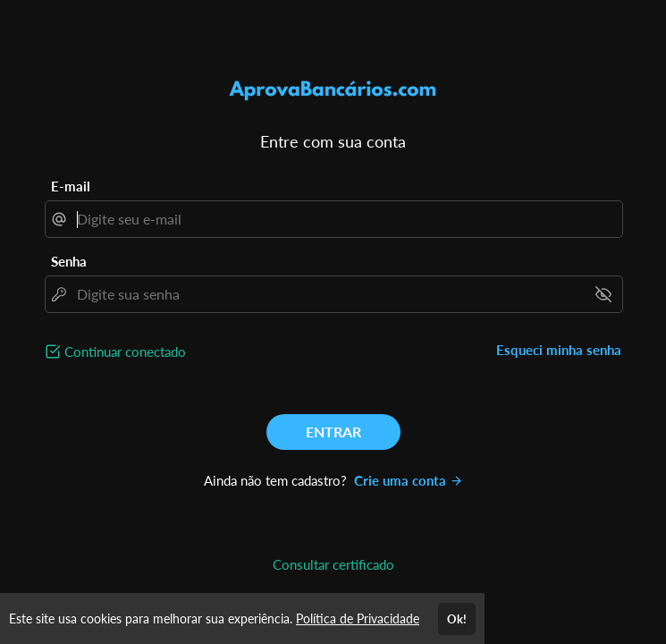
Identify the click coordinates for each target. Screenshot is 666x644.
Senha (69, 261)
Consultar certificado (333, 564)
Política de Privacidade (358, 619)
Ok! (457, 619)
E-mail (71, 186)
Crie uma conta (409, 480)
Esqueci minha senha (559, 350)
